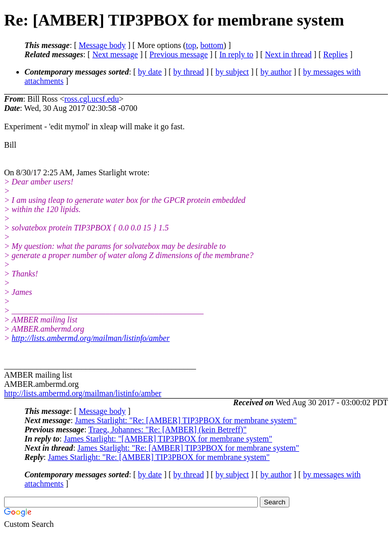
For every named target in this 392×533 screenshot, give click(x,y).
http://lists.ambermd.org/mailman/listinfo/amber (91, 338)
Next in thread (288, 54)
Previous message (179, 54)
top (191, 45)
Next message (115, 54)
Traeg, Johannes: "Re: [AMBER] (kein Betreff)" (167, 430)
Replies (335, 54)
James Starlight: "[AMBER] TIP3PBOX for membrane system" (168, 439)
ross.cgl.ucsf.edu (92, 99)
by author (276, 72)
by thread (189, 72)
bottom (212, 45)
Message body (102, 45)
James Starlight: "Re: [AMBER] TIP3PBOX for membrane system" (186, 420)
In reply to (237, 54)
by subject (232, 72)
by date (150, 72)
